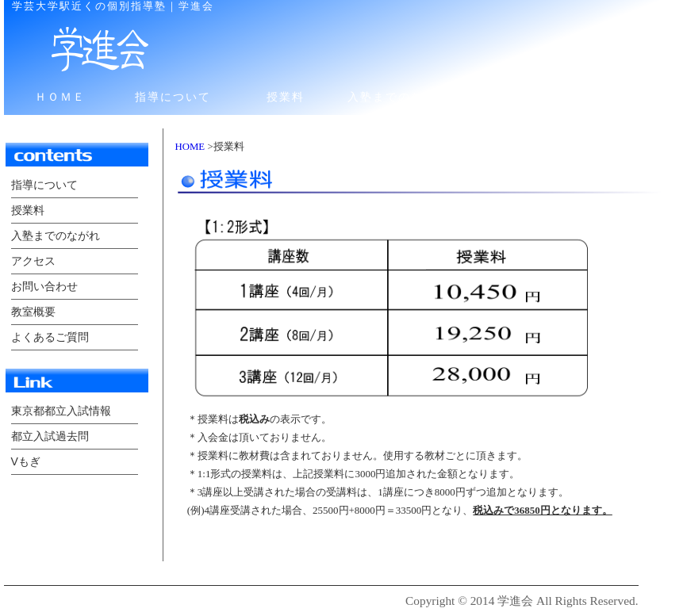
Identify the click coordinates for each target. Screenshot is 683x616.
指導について (173, 97)
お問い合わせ (624, 97)
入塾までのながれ (398, 97)
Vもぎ (26, 461)
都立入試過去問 (50, 436)
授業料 (286, 97)
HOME (190, 147)
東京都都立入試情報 (61, 411)
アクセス (511, 97)
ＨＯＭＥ (60, 97)
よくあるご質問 (50, 337)
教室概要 (33, 312)
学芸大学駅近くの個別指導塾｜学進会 (113, 6)
